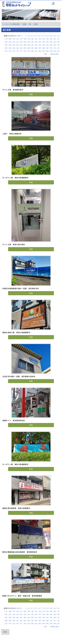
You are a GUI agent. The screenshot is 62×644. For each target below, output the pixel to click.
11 (55, 36)
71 (55, 48)
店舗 (25, 24)
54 (47, 45)
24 (47, 39)
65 (32, 48)
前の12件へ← (18, 36)
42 (59, 42)
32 (21, 42)
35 (32, 42)
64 (29, 48)
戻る (5, 632)
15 (14, 39)
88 (46, 54)
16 (17, 39)
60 (14, 48)
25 (51, 39)
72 (59, 48)
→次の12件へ (54, 54)
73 (6, 51)
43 (6, 45)
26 (55, 39)
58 (6, 48)
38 (44, 42)
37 (40, 42)
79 (29, 51)
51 (36, 45)
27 (59, 39)
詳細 (31, 94)
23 (44, 39)
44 (10, 45)
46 (17, 45)
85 (51, 51)
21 (36, 39)
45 (14, 45)
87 (59, 51)
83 (44, 51)
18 (25, 39)
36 (36, 42)
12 (59, 36)
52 (40, 45)
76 (17, 51)
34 (29, 42)
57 (59, 45)
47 (21, 45)
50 (32, 45)
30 (14, 42)
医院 (36, 24)
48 (25, 45)
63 (25, 48)
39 (47, 42)
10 (51, 36)
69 (47, 48)
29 (10, 42)
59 (10, 48)
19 (29, 39)
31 (17, 42)
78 (25, 51)
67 (40, 48)
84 (47, 51)
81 (36, 51)
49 (29, 45)
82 (40, 51)
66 (36, 48)
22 (40, 39)
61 (17, 48)
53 (44, 45)
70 (51, 48)
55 (51, 45)
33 (25, 42)
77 (21, 51)
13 (6, 39)
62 (21, 48)
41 (55, 42)
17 (21, 39)
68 (44, 48)
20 (32, 39)
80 (32, 51)
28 (6, 42)
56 (55, 45)
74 (10, 51)
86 (55, 51)
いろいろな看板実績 (12, 24)
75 (14, 51)
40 (51, 42)
